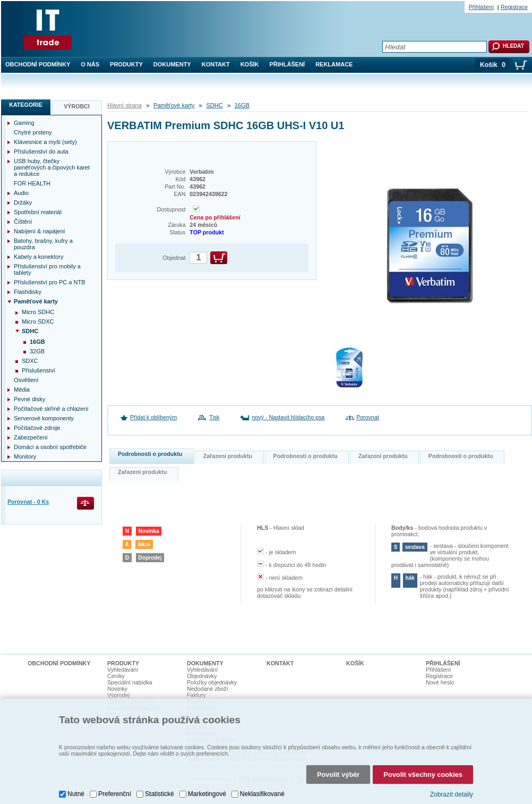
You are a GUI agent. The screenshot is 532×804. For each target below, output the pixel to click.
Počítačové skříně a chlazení (51, 409)
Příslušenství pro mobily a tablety (47, 269)
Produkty (126, 64)
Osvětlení (26, 380)
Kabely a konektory (39, 257)
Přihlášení (288, 64)
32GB (37, 351)
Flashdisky (28, 292)
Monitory (25, 456)
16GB (242, 105)
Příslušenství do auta (41, 151)
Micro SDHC (38, 312)
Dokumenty (172, 64)
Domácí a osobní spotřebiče (50, 447)
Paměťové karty (174, 105)
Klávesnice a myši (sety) (45, 142)
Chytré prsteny (33, 132)
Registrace (514, 7)
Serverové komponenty (44, 418)
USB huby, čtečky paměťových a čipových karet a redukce (52, 167)
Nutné (76, 780)
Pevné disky (29, 399)
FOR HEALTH (32, 183)
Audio (21, 193)
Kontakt (216, 64)
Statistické (160, 780)
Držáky (23, 202)
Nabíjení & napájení (40, 231)
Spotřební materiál (38, 212)
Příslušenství (38, 370)
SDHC (214, 105)
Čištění (23, 222)
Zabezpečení (31, 437)
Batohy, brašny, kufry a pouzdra (43, 244)
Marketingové (207, 780)
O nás (90, 64)
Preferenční (115, 780)
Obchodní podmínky (38, 64)
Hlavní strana (125, 105)
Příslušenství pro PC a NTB (50, 282)
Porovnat (368, 417)
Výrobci (77, 106)
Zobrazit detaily (452, 780)
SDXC (30, 361)
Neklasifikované (262, 780)
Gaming (24, 123)
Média (22, 390)
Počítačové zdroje (37, 428)
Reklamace (334, 64)
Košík (250, 64)
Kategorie (26, 105)
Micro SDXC (38, 321)
